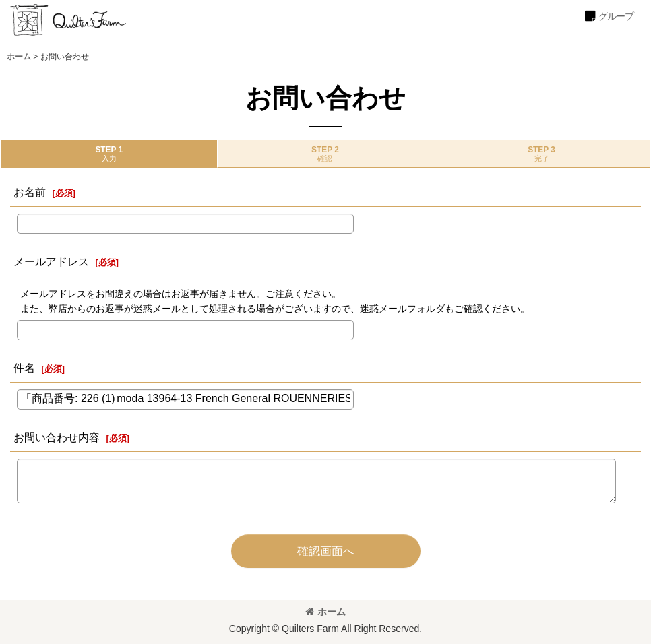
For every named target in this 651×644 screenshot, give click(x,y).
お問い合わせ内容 (57, 437)
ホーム (325, 612)
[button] (609, 16)
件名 (24, 368)
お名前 (30, 192)
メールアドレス (51, 261)
